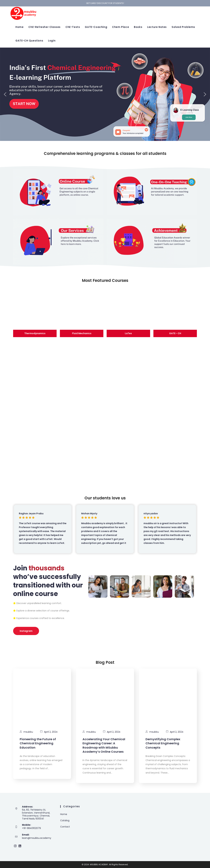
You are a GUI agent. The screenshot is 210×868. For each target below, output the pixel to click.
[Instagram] (15, 846)
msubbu (28, 732)
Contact (65, 827)
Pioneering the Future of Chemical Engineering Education (38, 743)
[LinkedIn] (20, 846)
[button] (5, 94)
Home (64, 814)
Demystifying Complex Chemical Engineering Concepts (163, 743)
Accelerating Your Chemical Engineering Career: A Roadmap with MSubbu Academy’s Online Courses (104, 745)
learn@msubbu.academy (37, 838)
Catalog (65, 820)
